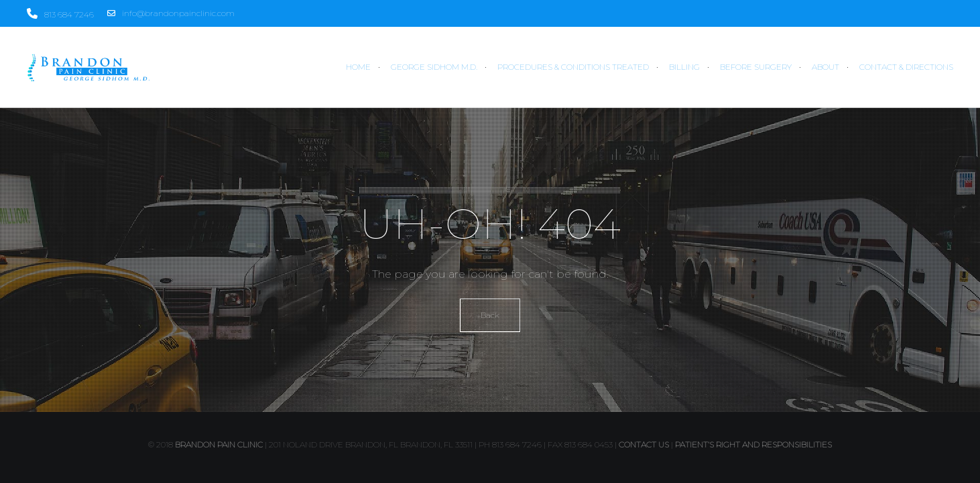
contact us (644, 444)
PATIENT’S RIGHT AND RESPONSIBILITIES (753, 444)
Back (490, 315)
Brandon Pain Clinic (219, 444)
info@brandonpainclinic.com (171, 13)
